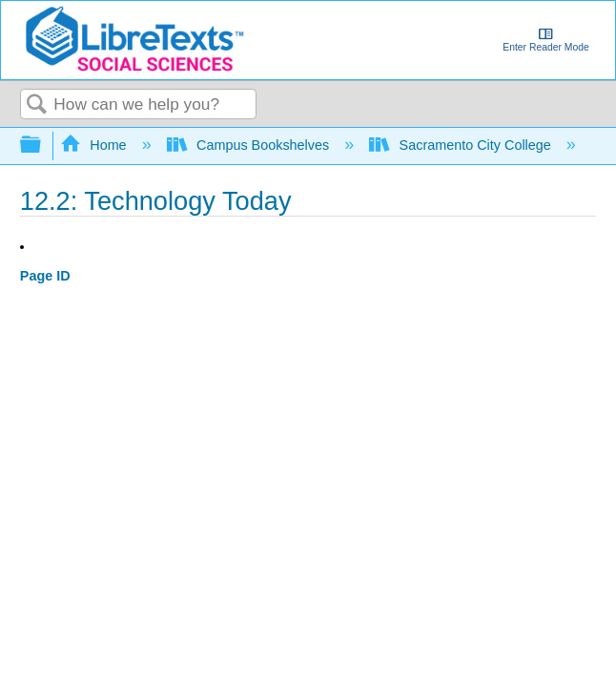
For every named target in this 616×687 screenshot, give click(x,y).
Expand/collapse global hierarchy (43, 146)
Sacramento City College (462, 145)
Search (37, 105)
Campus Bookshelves (250, 145)
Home (95, 145)
